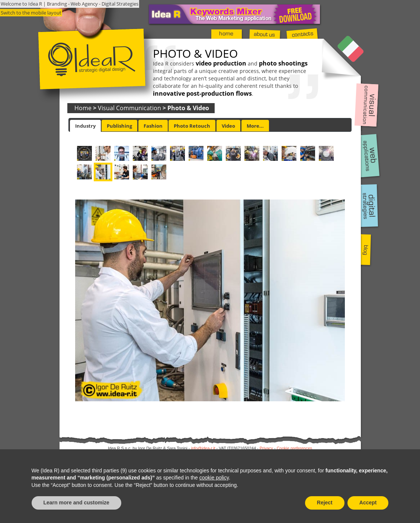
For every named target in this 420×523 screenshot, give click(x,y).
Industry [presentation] (85, 126)
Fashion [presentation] (153, 126)
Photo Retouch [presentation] (192, 126)
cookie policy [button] (214, 478)
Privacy (266, 448)
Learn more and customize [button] (76, 503)
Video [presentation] (228, 126)
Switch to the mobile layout (31, 13)
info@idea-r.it (203, 448)
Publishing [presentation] (119, 126)
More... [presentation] (255, 126)
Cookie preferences (294, 448)
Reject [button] (325, 503)
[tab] (85, 126)
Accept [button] (368, 503)
